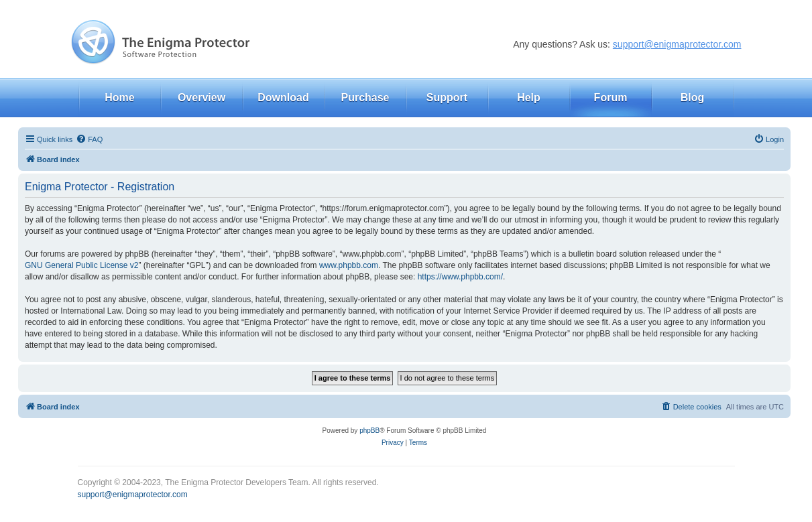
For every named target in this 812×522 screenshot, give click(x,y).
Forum (611, 97)
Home (119, 97)
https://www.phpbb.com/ (460, 277)
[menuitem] (89, 139)
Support (447, 97)
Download (283, 97)
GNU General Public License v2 (81, 265)
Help (529, 97)
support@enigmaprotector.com (677, 44)
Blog (693, 97)
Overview (201, 97)
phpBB (369, 431)
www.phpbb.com (349, 265)
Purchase (365, 97)
